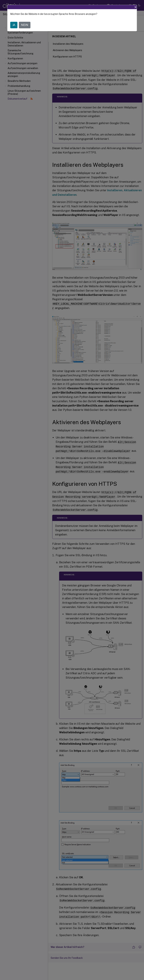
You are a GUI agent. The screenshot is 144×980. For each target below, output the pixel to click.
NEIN (25, 25)
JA (14, 25)
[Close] (136, 7)
